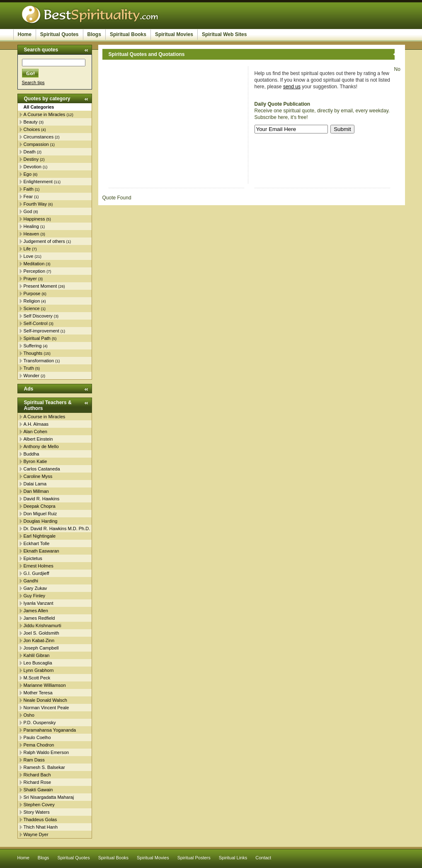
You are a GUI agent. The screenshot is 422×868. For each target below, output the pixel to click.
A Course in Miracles (45, 114)
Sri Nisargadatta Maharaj (49, 797)
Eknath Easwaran (41, 551)
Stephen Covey (39, 805)
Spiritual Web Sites (224, 34)
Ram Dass (34, 760)
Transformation (39, 361)
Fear (28, 196)
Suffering (33, 346)
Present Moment (40, 286)
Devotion (33, 167)
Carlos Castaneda (42, 469)
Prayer (30, 279)
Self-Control (36, 323)
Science (32, 308)
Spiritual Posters (194, 858)
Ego (28, 174)
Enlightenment (38, 182)
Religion (32, 301)
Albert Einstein (38, 439)
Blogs (94, 34)
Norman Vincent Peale (46, 708)
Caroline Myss (38, 476)
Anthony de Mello (41, 446)
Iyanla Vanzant (39, 603)
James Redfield (39, 618)
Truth (29, 368)
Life (27, 249)
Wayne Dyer (36, 834)
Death (30, 152)
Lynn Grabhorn (39, 670)
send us (292, 87)
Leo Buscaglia (38, 663)
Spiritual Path (37, 338)
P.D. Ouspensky (40, 723)
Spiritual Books (128, 34)
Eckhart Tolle (37, 543)
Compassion (36, 144)
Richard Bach (37, 775)
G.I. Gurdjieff (36, 573)
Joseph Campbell (41, 648)
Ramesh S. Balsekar (44, 767)
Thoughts (33, 353)
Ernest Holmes (39, 566)
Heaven (32, 234)
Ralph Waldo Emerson (46, 752)
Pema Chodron (39, 745)
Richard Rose (38, 782)
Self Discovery (38, 316)
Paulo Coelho (37, 737)
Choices (32, 129)
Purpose (32, 293)
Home (25, 34)
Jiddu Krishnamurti (42, 626)
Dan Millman (36, 491)
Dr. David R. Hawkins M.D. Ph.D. (57, 529)
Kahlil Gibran (37, 655)
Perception (35, 271)
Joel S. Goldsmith (41, 633)
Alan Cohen (36, 432)
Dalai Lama (35, 484)
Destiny (31, 159)
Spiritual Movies (174, 34)
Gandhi (31, 581)
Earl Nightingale (40, 536)
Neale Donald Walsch (45, 700)
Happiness (34, 219)
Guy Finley (35, 596)
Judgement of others (44, 241)
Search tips (33, 82)
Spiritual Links (233, 858)
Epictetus (33, 558)
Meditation (34, 264)
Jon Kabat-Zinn (39, 640)
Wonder (32, 376)
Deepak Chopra (40, 506)
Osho (29, 715)
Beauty (31, 122)
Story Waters (37, 812)
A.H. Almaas (36, 424)
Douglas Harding (41, 521)
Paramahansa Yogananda (50, 730)
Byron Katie (35, 461)
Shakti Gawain (38, 790)
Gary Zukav (35, 588)
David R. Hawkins (42, 499)
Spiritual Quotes (59, 34)
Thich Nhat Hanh (41, 827)
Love (29, 256)
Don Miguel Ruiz (40, 514)
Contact (263, 858)
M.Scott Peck (37, 678)
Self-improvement (41, 331)
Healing (31, 226)
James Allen (36, 611)
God (28, 211)
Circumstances (39, 137)
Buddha (32, 454)
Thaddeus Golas (40, 820)
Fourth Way (35, 204)
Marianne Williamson (45, 685)
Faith (29, 189)
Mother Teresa (38, 693)
